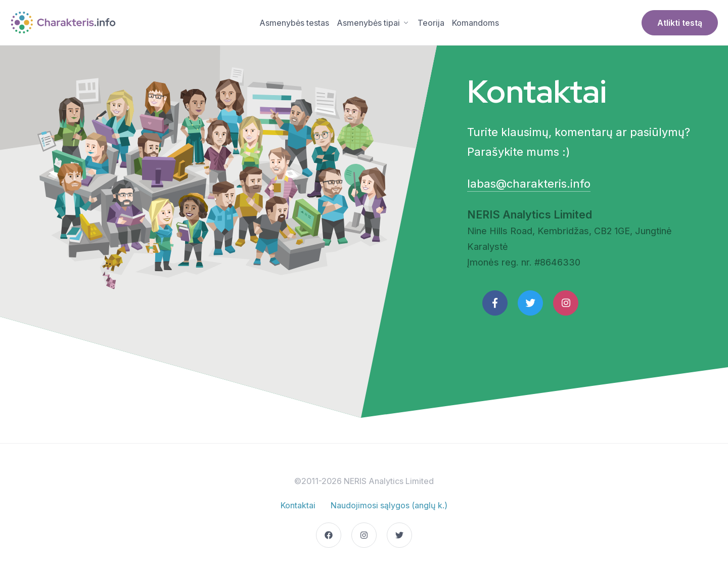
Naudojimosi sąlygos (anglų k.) (389, 505)
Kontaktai (298, 505)
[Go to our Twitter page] (399, 535)
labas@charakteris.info (529, 184)
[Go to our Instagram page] (364, 535)
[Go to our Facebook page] (329, 535)
